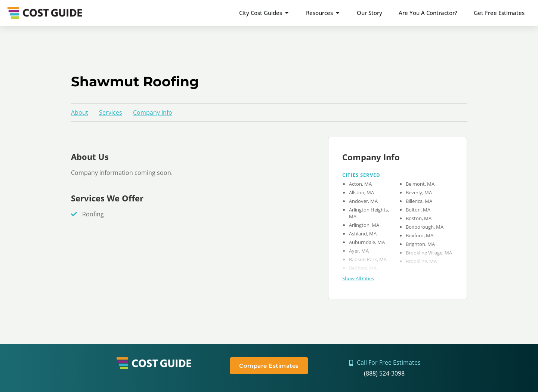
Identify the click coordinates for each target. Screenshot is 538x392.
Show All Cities (358, 278)
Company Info (153, 112)
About (80, 112)
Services (111, 112)
